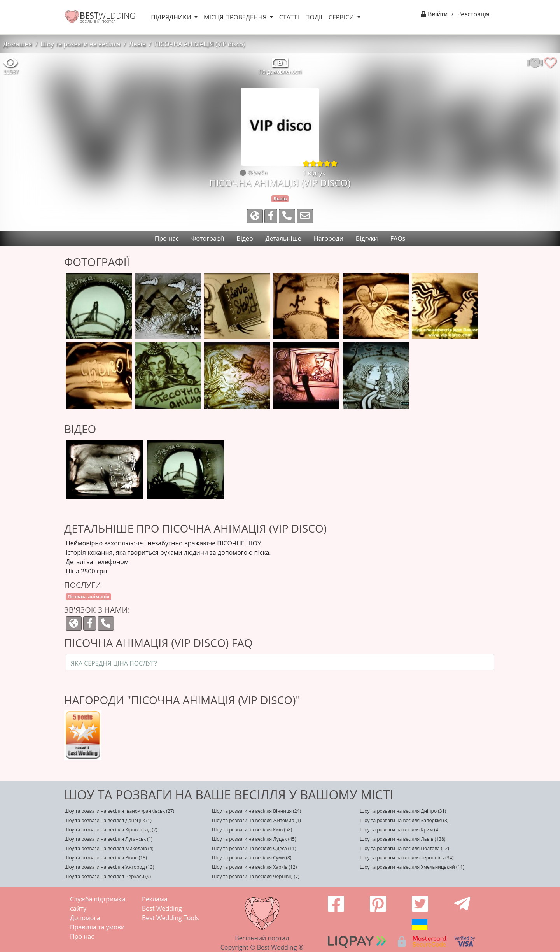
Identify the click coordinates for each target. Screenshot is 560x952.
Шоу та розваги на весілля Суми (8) (252, 858)
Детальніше (283, 238)
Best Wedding (162, 908)
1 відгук (314, 173)
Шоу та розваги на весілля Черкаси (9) (108, 876)
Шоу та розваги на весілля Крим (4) (400, 830)
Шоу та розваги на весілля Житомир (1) (256, 820)
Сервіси (342, 17)
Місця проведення (236, 17)
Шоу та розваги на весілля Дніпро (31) (403, 811)
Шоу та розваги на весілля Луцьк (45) (254, 839)
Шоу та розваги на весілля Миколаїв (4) (109, 848)
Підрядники (172, 17)
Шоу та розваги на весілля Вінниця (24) (256, 811)
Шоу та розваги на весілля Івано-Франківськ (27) (119, 811)
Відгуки (367, 238)
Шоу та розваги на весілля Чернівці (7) (256, 876)
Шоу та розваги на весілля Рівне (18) (106, 858)
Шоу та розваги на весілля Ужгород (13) (109, 867)
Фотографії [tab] (208, 238)
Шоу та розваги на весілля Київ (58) (252, 830)
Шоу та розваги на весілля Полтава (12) (404, 848)
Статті (289, 17)
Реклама (155, 899)
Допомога (85, 918)
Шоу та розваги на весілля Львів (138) (402, 839)
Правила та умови (97, 927)
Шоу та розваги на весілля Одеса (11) (254, 848)
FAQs (398, 238)
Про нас (82, 936)
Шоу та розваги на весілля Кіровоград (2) (111, 830)
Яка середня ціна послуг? (114, 663)
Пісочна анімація (89, 597)
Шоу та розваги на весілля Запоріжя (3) (404, 820)
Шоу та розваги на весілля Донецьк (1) (108, 820)
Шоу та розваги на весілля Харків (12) (254, 867)
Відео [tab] (245, 238)
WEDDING (108, 16)
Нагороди (329, 238)
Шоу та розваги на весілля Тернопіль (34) (407, 858)
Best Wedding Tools (171, 918)
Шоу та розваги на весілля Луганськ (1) (108, 839)
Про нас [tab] (167, 238)
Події (314, 17)
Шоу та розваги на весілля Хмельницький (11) (412, 867)
